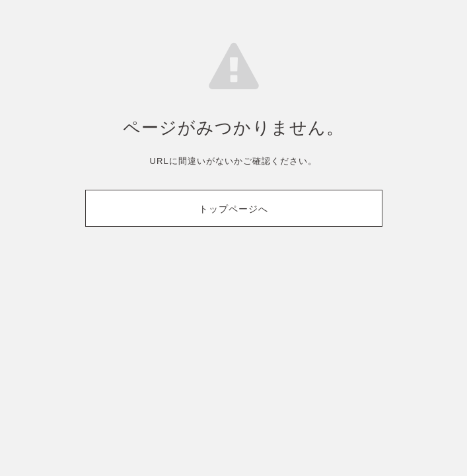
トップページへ (234, 209)
